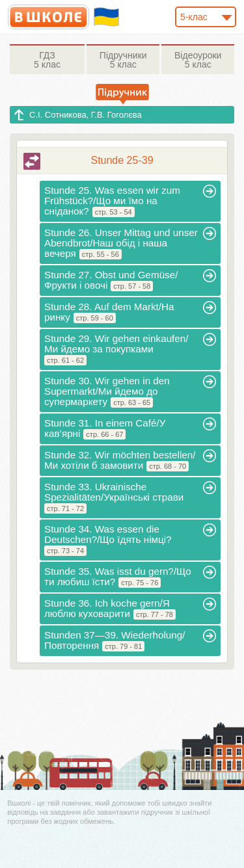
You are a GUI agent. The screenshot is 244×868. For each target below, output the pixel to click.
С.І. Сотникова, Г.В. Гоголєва (86, 115)
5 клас (47, 60)
